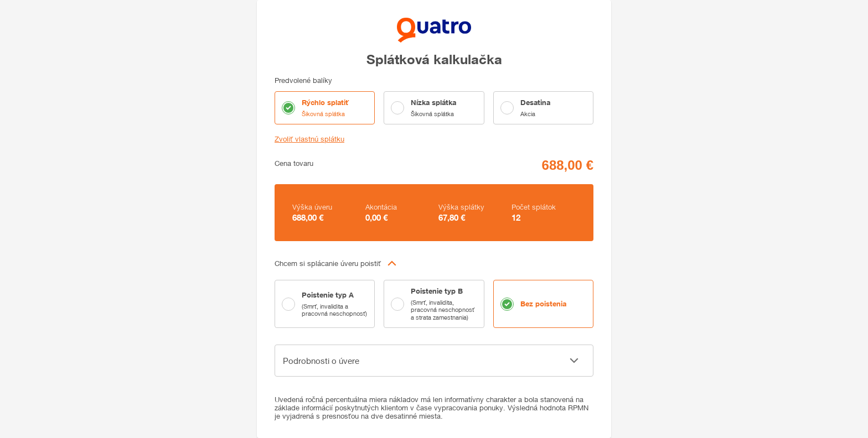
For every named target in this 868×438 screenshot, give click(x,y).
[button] (434, 263)
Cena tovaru (294, 163)
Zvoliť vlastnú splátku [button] (309, 139)
